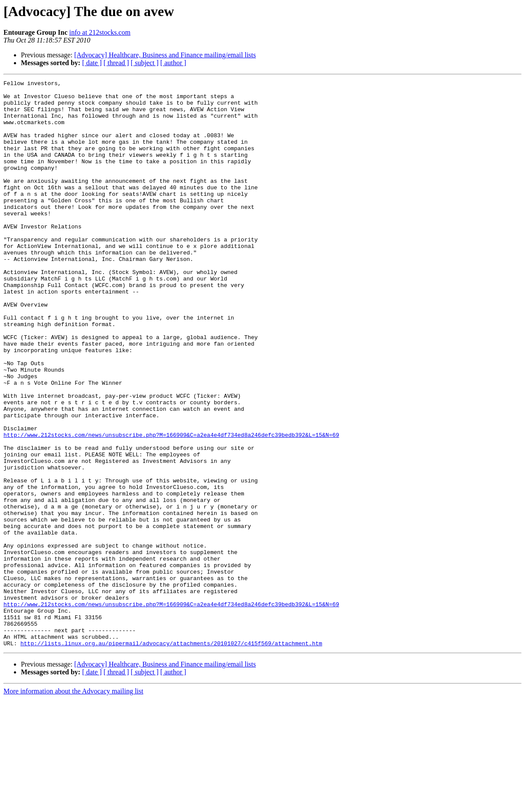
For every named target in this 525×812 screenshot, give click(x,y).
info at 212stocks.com (100, 32)
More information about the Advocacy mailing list (73, 804)
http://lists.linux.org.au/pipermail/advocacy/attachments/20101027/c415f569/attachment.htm (171, 756)
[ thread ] (116, 63)
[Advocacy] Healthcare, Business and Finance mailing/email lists (165, 55)
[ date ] (92, 63)
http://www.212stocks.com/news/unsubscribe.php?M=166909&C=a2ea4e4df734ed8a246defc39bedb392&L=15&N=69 (171, 506)
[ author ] (173, 63)
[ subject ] (145, 63)
